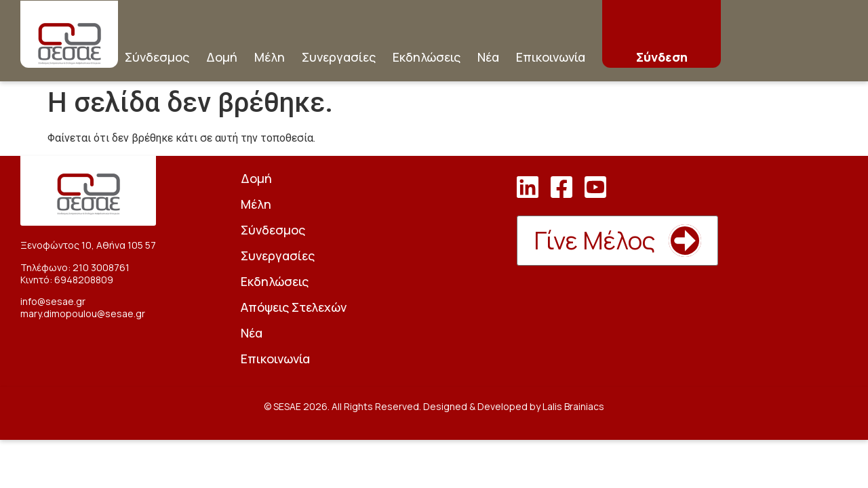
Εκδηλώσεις (427, 57)
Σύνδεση (662, 57)
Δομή (222, 57)
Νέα (488, 57)
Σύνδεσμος (157, 57)
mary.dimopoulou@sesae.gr (83, 313)
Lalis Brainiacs (573, 406)
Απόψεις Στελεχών (294, 307)
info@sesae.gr (53, 301)
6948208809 (84, 280)
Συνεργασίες (339, 57)
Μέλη (270, 57)
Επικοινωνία (551, 57)
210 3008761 (101, 267)
